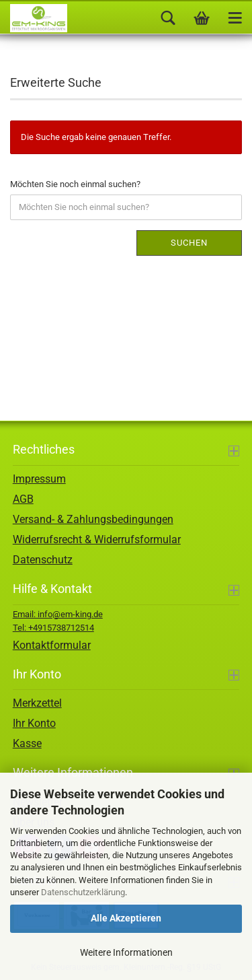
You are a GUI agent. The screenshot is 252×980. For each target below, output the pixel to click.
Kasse (27, 743)
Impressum (39, 479)
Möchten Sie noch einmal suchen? (75, 184)
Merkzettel (37, 703)
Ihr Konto (34, 723)
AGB (23, 499)
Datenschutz (43, 560)
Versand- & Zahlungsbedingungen (93, 519)
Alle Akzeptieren (126, 918)
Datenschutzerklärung (83, 892)
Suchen (189, 243)
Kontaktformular (52, 645)
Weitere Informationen (126, 952)
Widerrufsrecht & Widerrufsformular (97, 539)
